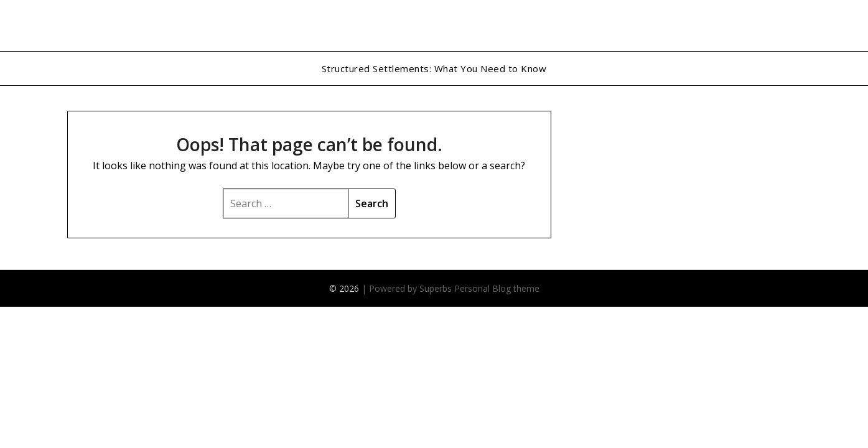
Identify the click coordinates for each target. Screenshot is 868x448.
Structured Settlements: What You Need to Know (434, 68)
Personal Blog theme (497, 288)
